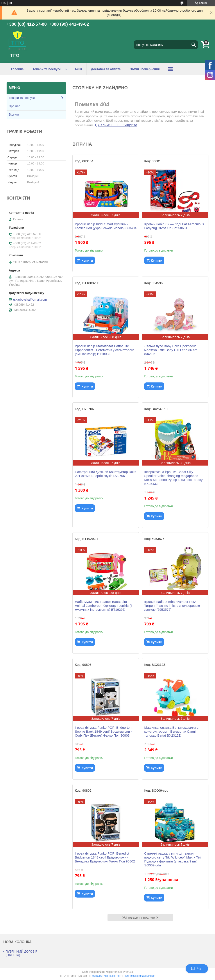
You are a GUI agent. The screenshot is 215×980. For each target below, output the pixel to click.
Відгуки (14, 114)
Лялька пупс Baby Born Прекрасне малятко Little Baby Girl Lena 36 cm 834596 (171, 350)
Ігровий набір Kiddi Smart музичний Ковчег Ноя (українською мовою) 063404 (106, 226)
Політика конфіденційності (140, 976)
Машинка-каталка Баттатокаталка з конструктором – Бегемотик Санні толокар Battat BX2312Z (171, 731)
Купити (87, 260)
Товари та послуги (47, 69)
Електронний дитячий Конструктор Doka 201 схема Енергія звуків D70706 (106, 474)
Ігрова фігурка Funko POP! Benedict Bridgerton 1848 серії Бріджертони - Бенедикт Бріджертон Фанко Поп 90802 (105, 857)
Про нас (14, 106)
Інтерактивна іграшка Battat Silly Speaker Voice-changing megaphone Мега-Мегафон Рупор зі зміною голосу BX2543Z (173, 478)
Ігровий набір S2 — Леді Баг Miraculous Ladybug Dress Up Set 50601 (174, 226)
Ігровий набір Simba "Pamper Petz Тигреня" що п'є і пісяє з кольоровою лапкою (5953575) (172, 606)
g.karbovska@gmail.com (30, 300)
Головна (17, 69)
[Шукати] (193, 45)
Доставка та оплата (106, 69)
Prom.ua (128, 972)
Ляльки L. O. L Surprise (118, 125)
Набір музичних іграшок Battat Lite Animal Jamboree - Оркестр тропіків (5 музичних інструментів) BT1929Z (104, 606)
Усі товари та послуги (139, 917)
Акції (78, 69)
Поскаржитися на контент (106, 976)
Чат (197, 969)
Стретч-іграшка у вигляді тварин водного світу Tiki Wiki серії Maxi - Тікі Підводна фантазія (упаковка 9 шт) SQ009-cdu (173, 859)
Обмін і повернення (145, 69)
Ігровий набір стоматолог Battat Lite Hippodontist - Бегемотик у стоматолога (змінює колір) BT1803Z (105, 350)
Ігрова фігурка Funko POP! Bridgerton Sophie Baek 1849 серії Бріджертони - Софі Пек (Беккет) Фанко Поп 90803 (103, 731)
